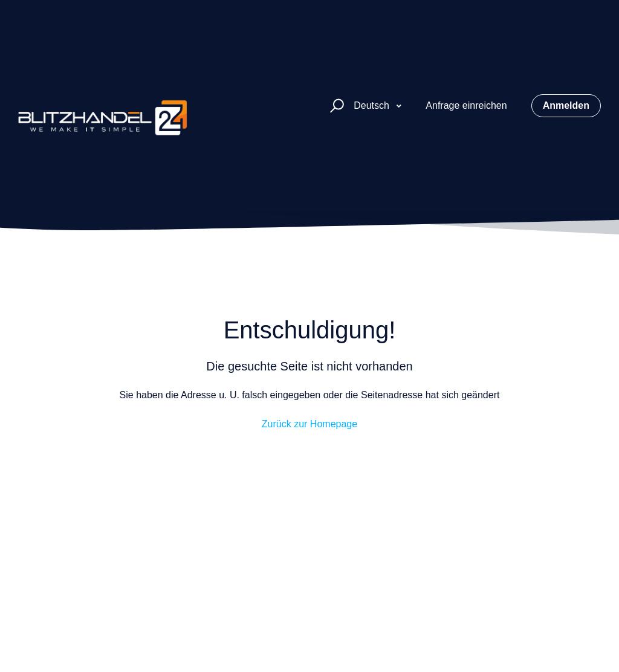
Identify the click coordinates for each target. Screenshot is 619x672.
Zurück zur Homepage (309, 424)
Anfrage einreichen (466, 105)
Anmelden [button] (566, 105)
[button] (335, 106)
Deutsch (373, 105)
